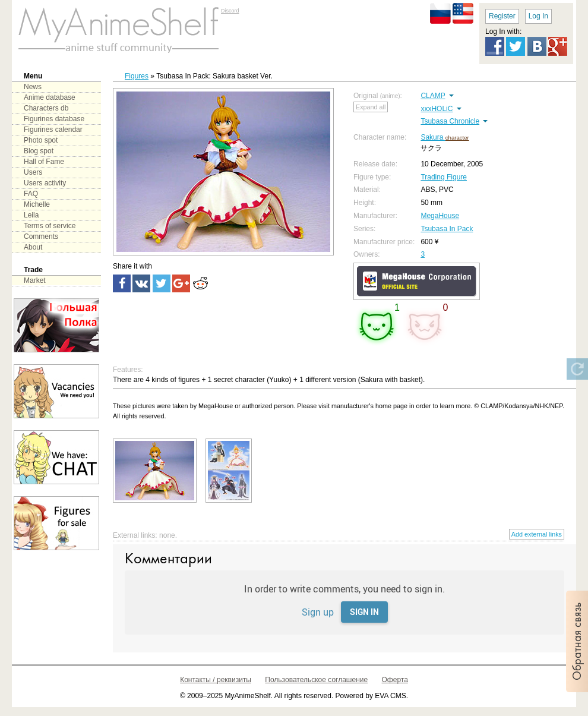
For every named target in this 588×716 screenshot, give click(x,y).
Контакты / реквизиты (216, 680)
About (33, 247)
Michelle (37, 204)
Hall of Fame (44, 162)
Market (35, 280)
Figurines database (54, 119)
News (33, 87)
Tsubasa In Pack (447, 229)
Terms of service (50, 226)
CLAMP (433, 96)
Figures (137, 76)
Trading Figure (444, 177)
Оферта (395, 680)
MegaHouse (440, 216)
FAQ (31, 194)
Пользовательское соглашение (316, 680)
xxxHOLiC (437, 109)
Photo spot (41, 140)
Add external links (537, 534)
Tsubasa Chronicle (450, 121)
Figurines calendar (53, 130)
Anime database (50, 97)
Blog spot (39, 151)
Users (33, 172)
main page (119, 30)
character (457, 138)
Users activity (45, 183)
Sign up (318, 612)
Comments (41, 236)
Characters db (46, 108)
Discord (230, 11)
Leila (31, 215)
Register (502, 16)
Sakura (433, 137)
